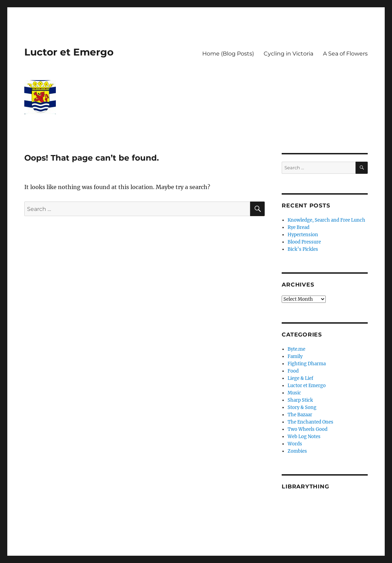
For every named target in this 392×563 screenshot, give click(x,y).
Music (294, 393)
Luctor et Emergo (69, 52)
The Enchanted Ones (310, 422)
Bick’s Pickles (303, 249)
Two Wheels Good (308, 429)
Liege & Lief (300, 378)
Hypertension (303, 235)
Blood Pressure (304, 242)
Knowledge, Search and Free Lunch (326, 220)
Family (295, 356)
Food (293, 371)
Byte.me (296, 349)
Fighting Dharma (307, 364)
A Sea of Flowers (345, 54)
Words (295, 444)
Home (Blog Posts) (228, 54)
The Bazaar (300, 415)
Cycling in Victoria (288, 54)
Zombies (297, 451)
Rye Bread (299, 227)
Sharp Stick (300, 400)
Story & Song (302, 407)
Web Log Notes (304, 437)
